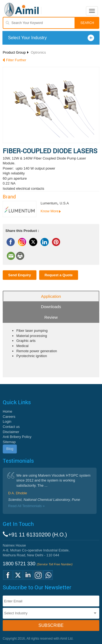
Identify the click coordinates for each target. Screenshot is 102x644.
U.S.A (64, 203)
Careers (9, 417)
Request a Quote (59, 275)
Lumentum (49, 203)
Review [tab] (51, 317)
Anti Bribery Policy (17, 437)
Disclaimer (11, 432)
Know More (50, 211)
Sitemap (9, 442)
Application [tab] (51, 296)
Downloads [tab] (51, 307)
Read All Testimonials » (26, 506)
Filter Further (16, 60)
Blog (10, 449)
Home (7, 411)
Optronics (38, 52)
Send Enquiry (20, 275)
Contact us (11, 427)
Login (7, 421)
